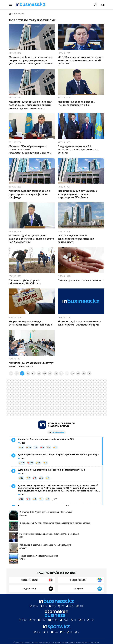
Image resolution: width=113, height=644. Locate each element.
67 (33, 373)
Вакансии (79, 617)
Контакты (28, 617)
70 (50, 373)
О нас (16, 617)
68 (39, 373)
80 (84, 373)
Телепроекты (60, 617)
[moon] (95, 5)
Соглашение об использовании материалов (57, 608)
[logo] (53, 5)
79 (78, 373)
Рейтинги (95, 617)
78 (73, 373)
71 (56, 373)
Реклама (43, 617)
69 (45, 373)
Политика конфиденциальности (56, 630)
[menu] (11, 5)
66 (28, 373)
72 (61, 373)
